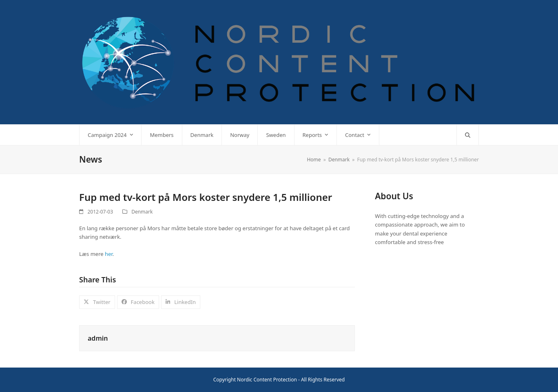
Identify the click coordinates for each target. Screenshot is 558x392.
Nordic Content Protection (267, 380)
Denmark (142, 212)
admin (98, 338)
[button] (468, 135)
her (109, 254)
